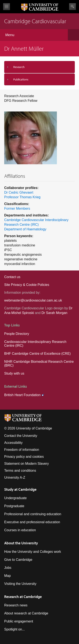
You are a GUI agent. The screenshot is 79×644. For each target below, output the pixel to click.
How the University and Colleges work (33, 552)
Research (19, 67)
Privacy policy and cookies (24, 457)
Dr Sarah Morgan (54, 313)
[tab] (39, 67)
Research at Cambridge (23, 597)
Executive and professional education (32, 522)
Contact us (12, 277)
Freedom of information (22, 450)
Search (72, 7)
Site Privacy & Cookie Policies (27, 285)
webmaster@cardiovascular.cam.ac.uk (33, 300)
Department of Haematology (25, 229)
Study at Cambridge (20, 489)
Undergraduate (15, 498)
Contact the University (21, 436)
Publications (21, 79)
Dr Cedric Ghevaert (19, 192)
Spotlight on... (15, 629)
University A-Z (15, 478)
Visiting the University (20, 584)
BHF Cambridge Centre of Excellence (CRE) (37, 354)
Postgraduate (14, 506)
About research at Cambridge (26, 613)
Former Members (17, 209)
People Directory (17, 334)
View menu (7, 7)
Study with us (14, 373)
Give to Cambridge (18, 560)
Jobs (8, 568)
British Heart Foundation (22, 395)
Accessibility (13, 443)
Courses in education (20, 530)
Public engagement (19, 621)
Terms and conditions (20, 471)
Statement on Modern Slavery (27, 464)
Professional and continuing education (33, 514)
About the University (21, 543)
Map (7, 576)
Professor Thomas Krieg (22, 197)
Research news (16, 605)
